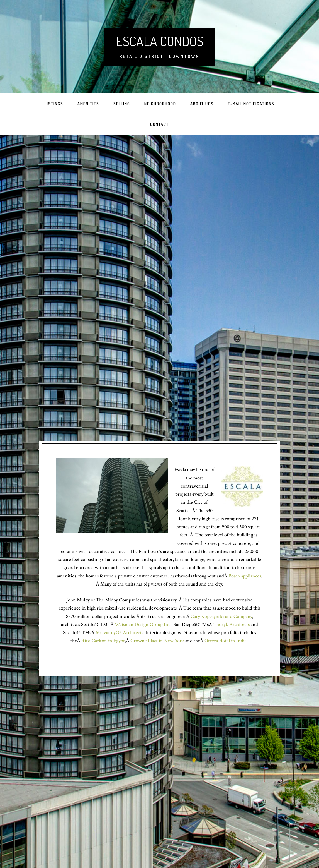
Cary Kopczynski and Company (221, 616)
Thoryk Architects (231, 624)
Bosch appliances (245, 576)
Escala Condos (159, 41)
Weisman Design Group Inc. (143, 624)
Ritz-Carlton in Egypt (103, 641)
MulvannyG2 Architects (119, 633)
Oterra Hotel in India (226, 641)
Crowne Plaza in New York (157, 641)
